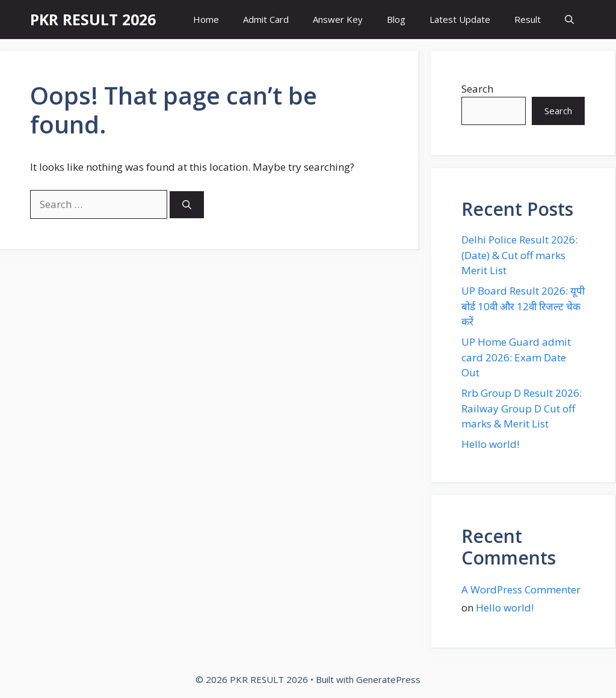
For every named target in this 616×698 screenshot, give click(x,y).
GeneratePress (388, 679)
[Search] (187, 205)
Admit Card (266, 19)
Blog (396, 19)
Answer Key (338, 19)
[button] (569, 20)
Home (206, 19)
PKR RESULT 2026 (93, 19)
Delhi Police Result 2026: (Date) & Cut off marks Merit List (519, 255)
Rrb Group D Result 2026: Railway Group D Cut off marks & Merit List (522, 408)
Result (528, 19)
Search (477, 89)
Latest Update (460, 19)
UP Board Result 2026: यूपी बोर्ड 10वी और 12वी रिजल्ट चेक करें (523, 306)
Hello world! (490, 444)
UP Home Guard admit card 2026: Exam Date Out (516, 357)
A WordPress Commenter (521, 589)
